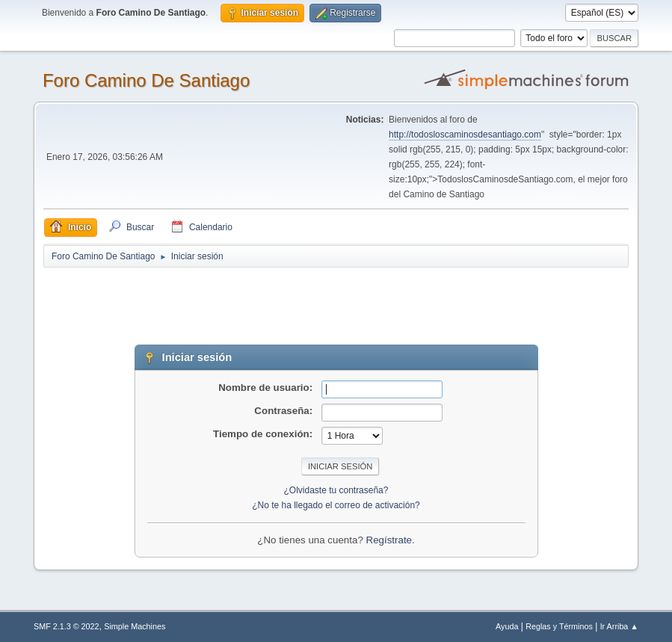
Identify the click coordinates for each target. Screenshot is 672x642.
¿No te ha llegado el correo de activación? (336, 505)
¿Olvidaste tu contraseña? (336, 490)
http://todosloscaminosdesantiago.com (465, 135)
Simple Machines (135, 626)
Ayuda (507, 626)
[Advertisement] (306, 303)
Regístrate (389, 540)
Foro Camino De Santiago (146, 80)
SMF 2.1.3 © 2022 (67, 626)
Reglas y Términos (559, 626)
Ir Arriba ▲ (619, 626)
